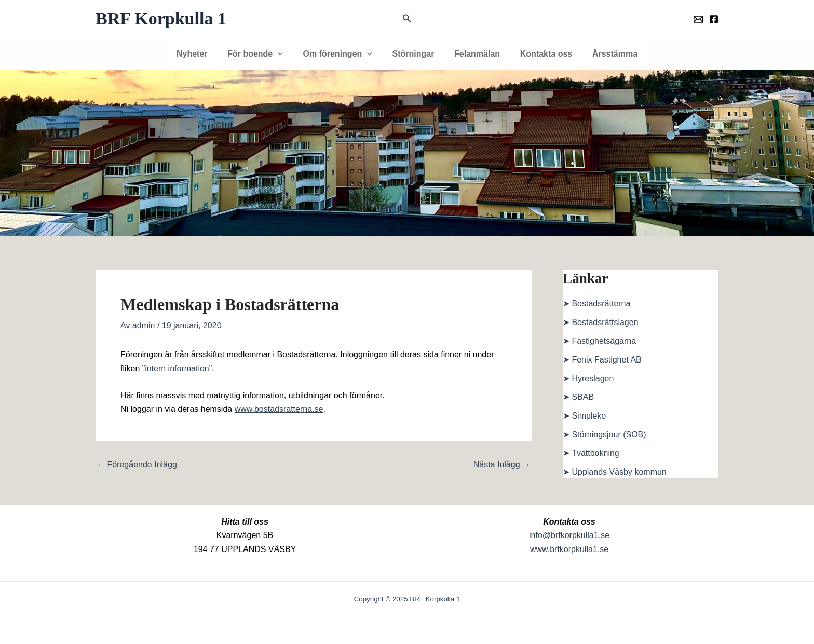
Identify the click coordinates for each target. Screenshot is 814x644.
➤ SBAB (578, 397)
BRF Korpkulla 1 (161, 18)
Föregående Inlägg (137, 465)
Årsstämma (605, 54)
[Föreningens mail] (698, 19)
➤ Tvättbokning (591, 453)
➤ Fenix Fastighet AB (602, 360)
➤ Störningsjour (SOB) (605, 434)
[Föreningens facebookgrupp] (714, 19)
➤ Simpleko (584, 416)
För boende (262, 54)
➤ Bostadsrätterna (596, 304)
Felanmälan (473, 54)
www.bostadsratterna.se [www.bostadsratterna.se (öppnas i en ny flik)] (279, 409)
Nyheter (202, 54)
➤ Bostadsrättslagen (601, 322)
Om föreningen (341, 54)
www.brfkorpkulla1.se (569, 549)
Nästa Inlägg (502, 465)
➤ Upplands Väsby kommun (615, 472)
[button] (407, 19)
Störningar (413, 54)
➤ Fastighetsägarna (599, 341)
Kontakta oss (539, 54)
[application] (285, 54)
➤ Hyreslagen (588, 378)
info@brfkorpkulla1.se (569, 535)
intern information (177, 368)
